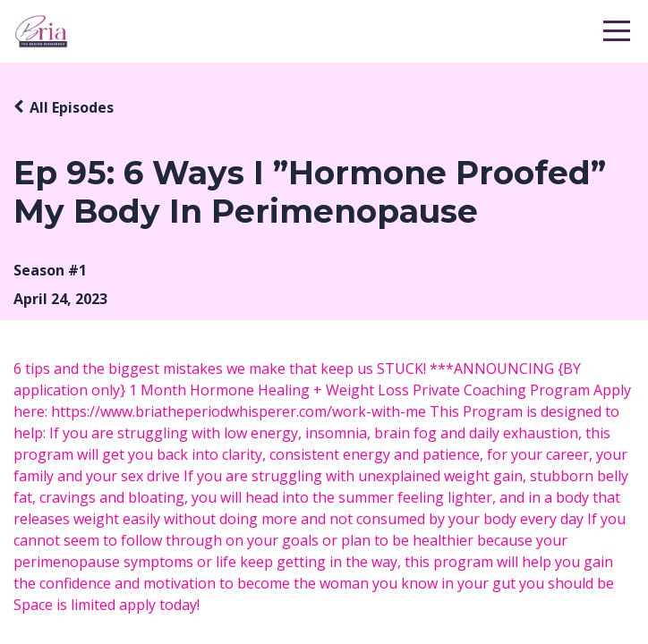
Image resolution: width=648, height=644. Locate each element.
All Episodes (72, 107)
